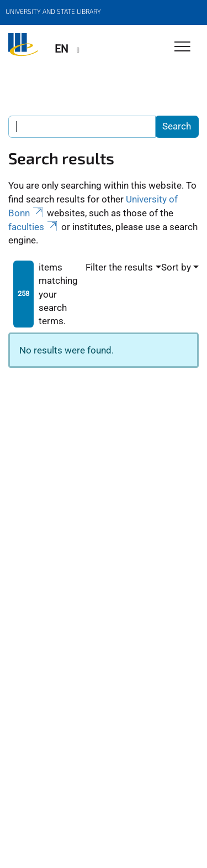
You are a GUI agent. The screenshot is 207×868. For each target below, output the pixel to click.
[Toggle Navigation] (182, 47)
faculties (34, 227)
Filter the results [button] (119, 267)
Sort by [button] (176, 267)
